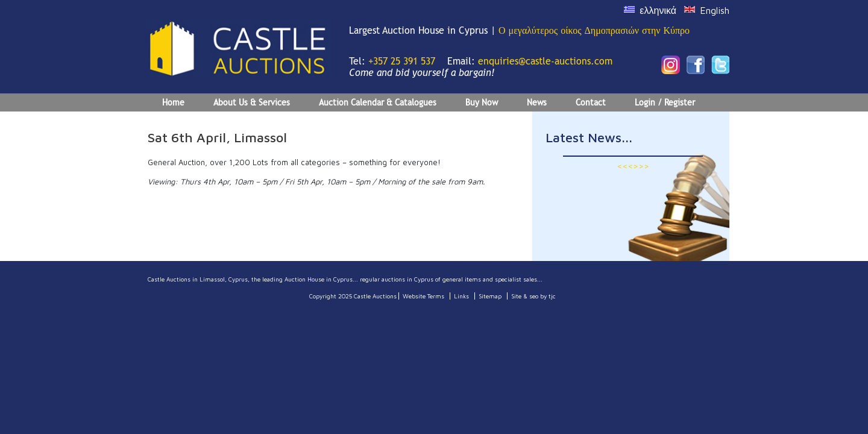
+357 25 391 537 (402, 61)
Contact (591, 102)
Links (461, 296)
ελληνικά (658, 10)
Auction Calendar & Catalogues (378, 102)
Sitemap (490, 296)
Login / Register (665, 102)
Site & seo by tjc (533, 296)
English (715, 10)
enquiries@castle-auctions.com (545, 61)
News (537, 102)
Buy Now (482, 102)
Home (173, 102)
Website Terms (423, 296)
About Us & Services (252, 102)
